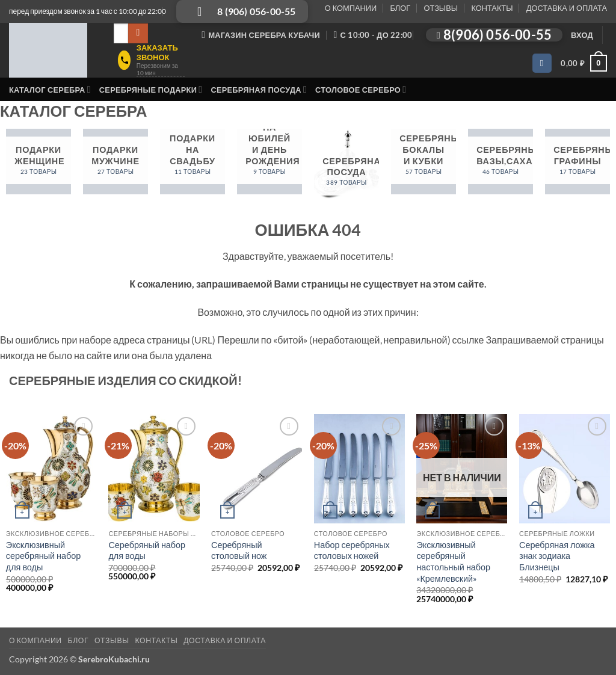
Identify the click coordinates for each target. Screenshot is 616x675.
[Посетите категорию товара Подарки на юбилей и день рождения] (269, 161)
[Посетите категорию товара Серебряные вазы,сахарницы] (500, 161)
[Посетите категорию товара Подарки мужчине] (115, 161)
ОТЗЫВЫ (441, 8)
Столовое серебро (361, 89)
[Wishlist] (542, 63)
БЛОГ (400, 8)
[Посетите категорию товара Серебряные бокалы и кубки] (423, 161)
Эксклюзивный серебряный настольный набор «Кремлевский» (453, 562)
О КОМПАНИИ (351, 8)
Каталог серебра (50, 89)
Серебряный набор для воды (147, 550)
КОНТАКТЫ (492, 8)
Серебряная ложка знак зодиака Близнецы (557, 556)
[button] (582, 35)
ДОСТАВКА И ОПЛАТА (567, 8)
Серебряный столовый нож (239, 550)
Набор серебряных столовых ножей (352, 550)
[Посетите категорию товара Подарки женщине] (38, 161)
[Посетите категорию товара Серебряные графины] (577, 161)
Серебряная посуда (259, 89)
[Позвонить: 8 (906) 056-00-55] (242, 11)
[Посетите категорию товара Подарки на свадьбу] (192, 161)
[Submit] (138, 34)
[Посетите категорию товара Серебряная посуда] (346, 168)
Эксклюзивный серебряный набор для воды (43, 556)
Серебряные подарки (151, 89)
